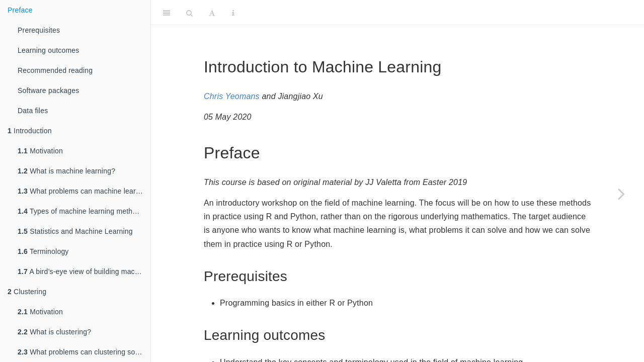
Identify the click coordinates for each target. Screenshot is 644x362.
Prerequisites (39, 30)
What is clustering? (54, 332)
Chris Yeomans (232, 96)
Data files (33, 111)
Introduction (30, 131)
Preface (20, 10)
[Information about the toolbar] (233, 13)
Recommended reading (55, 70)
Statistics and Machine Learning (75, 231)
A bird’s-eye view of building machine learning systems (84, 271)
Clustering (27, 292)
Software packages (48, 90)
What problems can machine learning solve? (84, 191)
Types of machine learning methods (81, 211)
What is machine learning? (66, 171)
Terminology (43, 251)
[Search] (189, 13)
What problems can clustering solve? (83, 352)
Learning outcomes (48, 50)
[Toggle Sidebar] (167, 13)
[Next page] (621, 194)
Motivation (40, 151)
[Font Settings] (212, 13)
